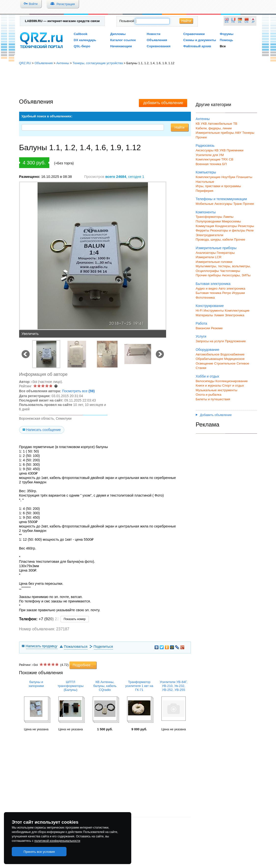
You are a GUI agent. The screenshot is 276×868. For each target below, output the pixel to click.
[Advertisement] (138, 82)
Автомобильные (220, 124)
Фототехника (205, 298)
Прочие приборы (208, 275)
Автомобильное (208, 354)
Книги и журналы (209, 385)
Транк (238, 204)
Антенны (63, 63)
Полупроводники (208, 221)
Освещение (204, 363)
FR (233, 22)
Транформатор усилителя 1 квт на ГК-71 (139, 686)
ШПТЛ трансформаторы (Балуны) (71, 686)
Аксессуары (205, 150)
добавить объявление (163, 103)
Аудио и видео (207, 288)
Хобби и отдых (208, 376)
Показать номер (75, 619)
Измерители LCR (209, 257)
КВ (198, 124)
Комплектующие (208, 177)
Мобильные (205, 204)
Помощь (227, 40)
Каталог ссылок (123, 40)
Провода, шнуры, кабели (214, 239)
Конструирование (210, 306)
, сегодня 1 (125, 177)
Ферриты (203, 230)
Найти (186, 21)
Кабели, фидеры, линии (214, 128)
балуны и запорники (36, 684)
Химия (219, 315)
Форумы (227, 34)
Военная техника (209, 164)
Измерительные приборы (216, 248)
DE (240, 22)
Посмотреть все (78, 391)
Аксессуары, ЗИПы (236, 275)
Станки (201, 368)
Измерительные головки (214, 262)
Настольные (205, 182)
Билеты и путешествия (213, 399)
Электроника (234, 315)
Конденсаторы (226, 226)
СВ (231, 159)
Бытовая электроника (213, 284)
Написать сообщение (43, 430)
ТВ (235, 124)
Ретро (227, 293)
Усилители (204, 155)
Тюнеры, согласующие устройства (98, 63)
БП (224, 164)
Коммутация (205, 226)
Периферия (205, 191)
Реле (250, 230)
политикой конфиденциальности (57, 841)
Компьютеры (206, 172)
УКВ (204, 124)
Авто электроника (232, 288)
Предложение (235, 341)
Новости (154, 34)
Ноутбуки (228, 177)
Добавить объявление (214, 415)
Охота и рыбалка (209, 395)
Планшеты (244, 177)
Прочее (201, 137)
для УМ (218, 155)
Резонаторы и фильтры (228, 230)
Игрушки (238, 293)
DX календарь (85, 40)
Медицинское (234, 359)
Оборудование (208, 350)
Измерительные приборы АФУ (219, 133)
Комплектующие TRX (212, 159)
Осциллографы (207, 271)
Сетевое (243, 363)
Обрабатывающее (210, 359)
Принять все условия (39, 852)
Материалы (204, 315)
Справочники (194, 34)
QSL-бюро (82, 46)
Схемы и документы (200, 40)
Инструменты (214, 311)
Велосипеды (205, 381)
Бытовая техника (209, 293)
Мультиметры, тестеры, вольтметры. (223, 266)
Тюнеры (248, 133)
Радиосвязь (205, 146)
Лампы (228, 217)
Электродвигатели (210, 235)
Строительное (225, 363)
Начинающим (121, 46)
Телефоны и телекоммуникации (221, 199)
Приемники (235, 150)
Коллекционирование (232, 381)
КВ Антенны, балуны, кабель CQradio (105, 686)
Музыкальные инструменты (217, 390)
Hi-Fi (199, 311)
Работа (202, 323)
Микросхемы (231, 221)
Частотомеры (230, 271)
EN (226, 22)
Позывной (127, 21)
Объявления (157, 40)
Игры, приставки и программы (218, 186)
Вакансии (203, 328)
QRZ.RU (25, 63)
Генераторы (226, 253)
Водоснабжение (233, 354)
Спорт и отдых (233, 385)
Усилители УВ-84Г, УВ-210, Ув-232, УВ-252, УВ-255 (174, 686)
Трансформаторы (209, 217)
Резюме (217, 328)
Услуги (201, 336)
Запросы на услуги (210, 341)
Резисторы (246, 226)
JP (253, 22)
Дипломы (118, 34)
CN (246, 22)
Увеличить (30, 334)
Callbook (81, 34)
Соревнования (159, 46)
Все (223, 46)
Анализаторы (206, 253)
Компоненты (206, 212)
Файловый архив (197, 46)
